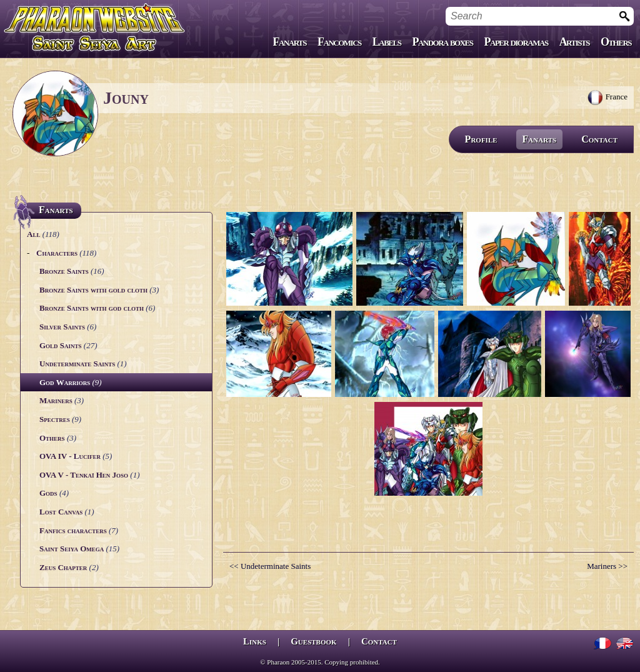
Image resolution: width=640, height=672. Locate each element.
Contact (599, 139)
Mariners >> (607, 566)
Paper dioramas (516, 42)
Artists (574, 42)
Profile (481, 139)
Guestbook (313, 641)
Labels (387, 42)
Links (255, 641)
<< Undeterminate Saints (270, 566)
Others (616, 42)
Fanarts (290, 42)
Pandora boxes (442, 42)
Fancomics (339, 42)
